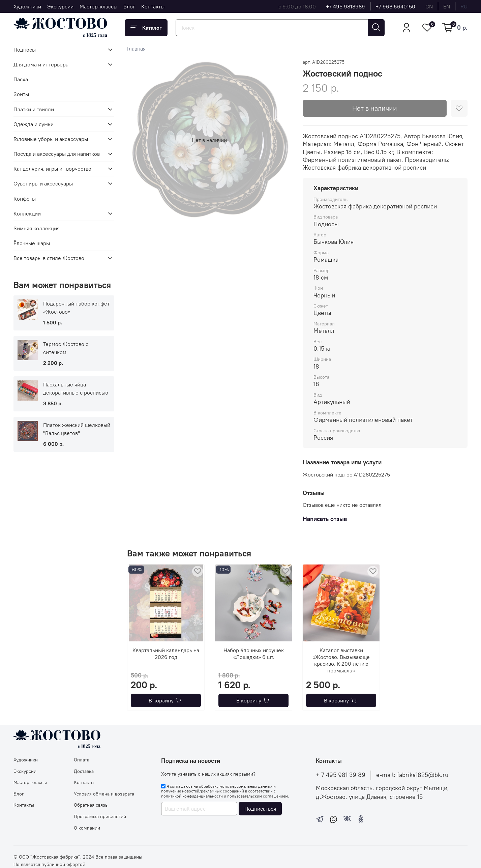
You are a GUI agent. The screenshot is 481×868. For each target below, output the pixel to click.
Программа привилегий (100, 816)
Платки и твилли (34, 109)
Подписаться (260, 809)
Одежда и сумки (34, 124)
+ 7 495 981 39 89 (341, 775)
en (447, 6)
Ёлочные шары (32, 243)
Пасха (21, 79)
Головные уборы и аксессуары (51, 139)
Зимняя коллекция (37, 228)
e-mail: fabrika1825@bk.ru (412, 775)
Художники (27, 6)
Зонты (21, 94)
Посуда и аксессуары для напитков (57, 154)
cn (429, 6)
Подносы (25, 50)
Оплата (82, 760)
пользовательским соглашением (258, 796)
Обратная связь (91, 805)
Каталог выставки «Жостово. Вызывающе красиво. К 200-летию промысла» (341, 660)
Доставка (84, 771)
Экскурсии (60, 6)
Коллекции (27, 213)
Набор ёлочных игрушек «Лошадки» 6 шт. (253, 654)
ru (464, 6)
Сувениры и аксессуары (43, 183)
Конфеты (25, 199)
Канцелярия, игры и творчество (52, 169)
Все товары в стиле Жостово (49, 258)
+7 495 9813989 (345, 6)
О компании (87, 828)
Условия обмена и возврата (104, 794)
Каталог (146, 28)
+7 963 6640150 (395, 6)
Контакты (153, 6)
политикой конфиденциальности (192, 796)
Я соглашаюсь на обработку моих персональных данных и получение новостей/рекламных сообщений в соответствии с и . (225, 791)
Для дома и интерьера (41, 64)
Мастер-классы (98, 6)
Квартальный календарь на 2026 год (166, 654)
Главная (136, 49)
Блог (129, 6)
